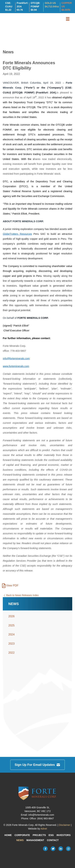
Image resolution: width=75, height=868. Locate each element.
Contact (53, 840)
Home (8, 835)
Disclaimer (64, 825)
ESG (51, 835)
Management (35, 840)
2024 (11, 635)
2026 (11, 616)
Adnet (44, 829)
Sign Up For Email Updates (37, 765)
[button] (68, 19)
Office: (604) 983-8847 (42, 818)
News (20, 840)
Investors (64, 835)
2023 (11, 644)
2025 (11, 625)
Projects (39, 835)
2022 (11, 653)
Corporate (22, 835)
